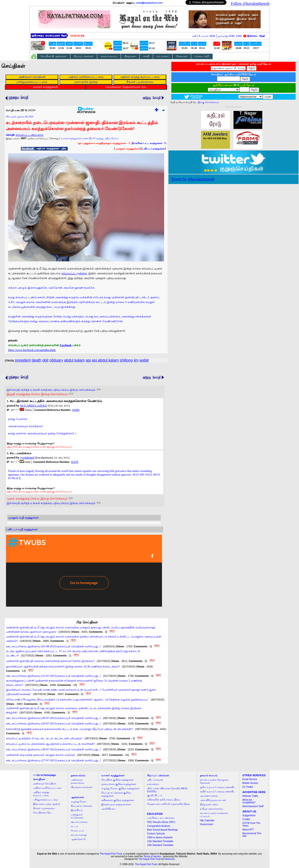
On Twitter (248, 787)
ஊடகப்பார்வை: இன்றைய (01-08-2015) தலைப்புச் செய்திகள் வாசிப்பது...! (54, 646)
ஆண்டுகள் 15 (78, 839)
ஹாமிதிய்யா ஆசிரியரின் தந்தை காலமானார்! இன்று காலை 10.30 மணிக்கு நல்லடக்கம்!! (63, 667)
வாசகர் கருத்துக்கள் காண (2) (76, 138)
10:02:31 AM (77, 36)
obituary (56, 360)
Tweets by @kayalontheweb (193, 179)
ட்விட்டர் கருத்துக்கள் (153, 149)
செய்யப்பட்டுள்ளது (74, 273)
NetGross (170, 859)
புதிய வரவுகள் (155, 780)
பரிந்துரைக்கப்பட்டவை (46, 800)
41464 (76, 410)
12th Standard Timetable (160, 841)
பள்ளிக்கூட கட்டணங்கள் (161, 818)
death (36, 360)
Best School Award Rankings (162, 830)
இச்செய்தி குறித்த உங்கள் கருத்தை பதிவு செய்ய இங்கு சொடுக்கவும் (51, 390)
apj (88, 360)
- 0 (149, 143)
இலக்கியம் (77, 810)
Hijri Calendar (207, 820)
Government (206, 824)
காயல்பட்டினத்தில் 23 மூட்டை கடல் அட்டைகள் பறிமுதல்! (44, 738)
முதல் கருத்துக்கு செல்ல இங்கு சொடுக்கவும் (37, 498)
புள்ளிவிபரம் (108, 809)
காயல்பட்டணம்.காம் (30, 135)
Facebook (66, 345)
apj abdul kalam (105, 360)
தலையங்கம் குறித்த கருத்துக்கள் (119, 784)
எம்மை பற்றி (202, 56)
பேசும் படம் (77, 831)
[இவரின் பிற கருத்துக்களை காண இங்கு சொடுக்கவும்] (39, 447)
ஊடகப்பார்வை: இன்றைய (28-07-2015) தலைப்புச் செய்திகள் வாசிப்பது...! (54, 749)
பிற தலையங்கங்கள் (82, 787)
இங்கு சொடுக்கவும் (208, 102)
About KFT (248, 830)
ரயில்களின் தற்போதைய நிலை (164, 800)
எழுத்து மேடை (79, 802)
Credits (246, 819)
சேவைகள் (182, 56)
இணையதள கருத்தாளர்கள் (116, 804)
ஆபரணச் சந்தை (209, 796)
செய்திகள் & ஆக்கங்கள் (54, 56)
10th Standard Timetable (160, 845)
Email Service (250, 779)
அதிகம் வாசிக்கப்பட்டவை (48, 788)
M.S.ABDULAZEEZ (33, 405)
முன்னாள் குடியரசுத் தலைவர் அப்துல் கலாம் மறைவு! (41, 755)
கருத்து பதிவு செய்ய (108, 138)
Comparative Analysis (159, 826)
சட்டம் (74, 826)
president (23, 360)
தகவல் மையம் (109, 56)
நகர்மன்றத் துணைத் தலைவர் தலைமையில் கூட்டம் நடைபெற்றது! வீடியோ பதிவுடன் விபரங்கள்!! (70, 729)
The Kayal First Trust (111, 854)
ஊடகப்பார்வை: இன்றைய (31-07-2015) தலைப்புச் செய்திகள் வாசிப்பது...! (54, 676)
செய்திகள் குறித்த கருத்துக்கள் (117, 780)
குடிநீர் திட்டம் (155, 795)
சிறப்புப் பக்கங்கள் (84, 56)
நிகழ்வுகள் (130, 56)
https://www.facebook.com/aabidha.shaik (32, 350)
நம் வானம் (163, 56)
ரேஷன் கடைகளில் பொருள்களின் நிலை (169, 804)
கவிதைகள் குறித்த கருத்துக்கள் (118, 800)
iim (136, 360)
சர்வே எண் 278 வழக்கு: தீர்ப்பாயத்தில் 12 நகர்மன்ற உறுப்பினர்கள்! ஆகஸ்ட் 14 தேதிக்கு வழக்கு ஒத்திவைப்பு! (77, 700)
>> (44, 775)
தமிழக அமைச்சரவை (212, 809)
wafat (144, 360)
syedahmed (27, 457)
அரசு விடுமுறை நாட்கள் (213, 800)
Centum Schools (156, 834)
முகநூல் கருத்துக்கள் (128, 149)
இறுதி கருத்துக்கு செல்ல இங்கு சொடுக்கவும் (37, 394)
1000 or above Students (160, 837)
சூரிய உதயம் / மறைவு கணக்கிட (218, 787)
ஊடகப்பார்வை (79, 822)
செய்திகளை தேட (43, 813)
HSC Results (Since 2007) (161, 822)
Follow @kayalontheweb (250, 3)
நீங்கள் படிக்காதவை (44, 808)
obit (45, 360)
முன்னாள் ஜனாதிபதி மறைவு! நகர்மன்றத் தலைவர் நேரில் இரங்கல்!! (50, 661)
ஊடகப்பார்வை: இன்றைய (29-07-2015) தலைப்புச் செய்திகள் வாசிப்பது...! (54, 724)
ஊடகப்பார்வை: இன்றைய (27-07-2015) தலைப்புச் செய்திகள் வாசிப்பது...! (54, 760)
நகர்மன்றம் (153, 784)
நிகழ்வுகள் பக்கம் (209, 804)
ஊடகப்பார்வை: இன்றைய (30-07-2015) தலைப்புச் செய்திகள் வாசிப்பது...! (54, 718)
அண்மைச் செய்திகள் (45, 784)
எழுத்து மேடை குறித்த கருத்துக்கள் (120, 788)
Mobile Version (250, 783)
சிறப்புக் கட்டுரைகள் (82, 806)
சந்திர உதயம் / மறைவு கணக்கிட (218, 791)
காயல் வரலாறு (79, 835)
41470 (75, 462)
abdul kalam (74, 360)
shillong (126, 360)
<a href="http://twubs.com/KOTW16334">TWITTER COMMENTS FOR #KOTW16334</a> (84, 571)
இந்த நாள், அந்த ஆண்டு (47, 804)
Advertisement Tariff (253, 806)
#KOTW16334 (86, 111)
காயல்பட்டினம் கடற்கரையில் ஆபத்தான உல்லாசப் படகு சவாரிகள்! (50, 744)
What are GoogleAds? (249, 801)
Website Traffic (250, 796)
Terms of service (152, 856)
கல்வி (146, 56)
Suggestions (249, 815)
